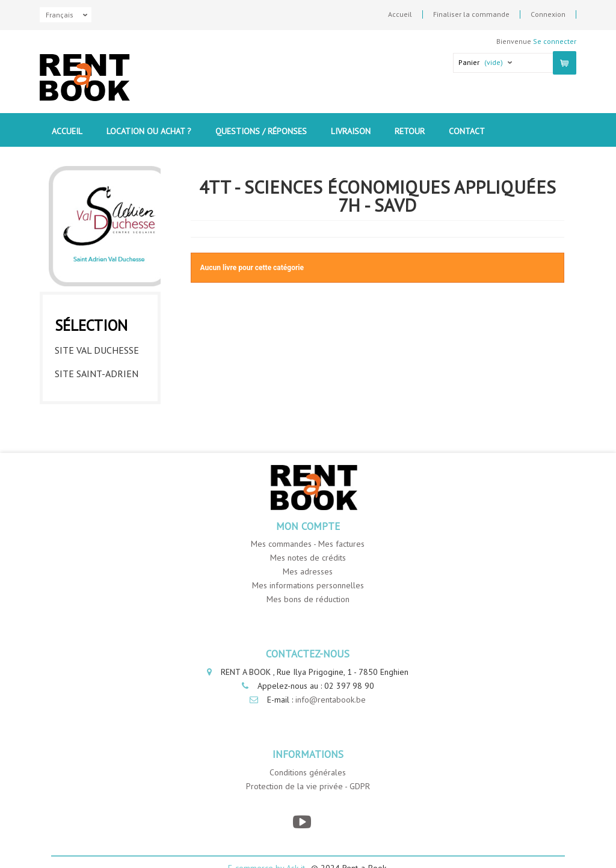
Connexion (548, 14)
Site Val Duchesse (97, 350)
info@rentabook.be (331, 700)
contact (467, 131)
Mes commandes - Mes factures (308, 544)
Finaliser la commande (471, 14)
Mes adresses (308, 571)
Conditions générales (308, 772)
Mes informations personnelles (308, 585)
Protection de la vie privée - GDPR (308, 786)
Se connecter (555, 41)
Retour (410, 131)
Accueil (400, 14)
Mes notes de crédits (308, 558)
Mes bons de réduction (308, 599)
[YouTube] (302, 822)
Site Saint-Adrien (97, 374)
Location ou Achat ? (149, 131)
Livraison (351, 131)
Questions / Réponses (261, 131)
